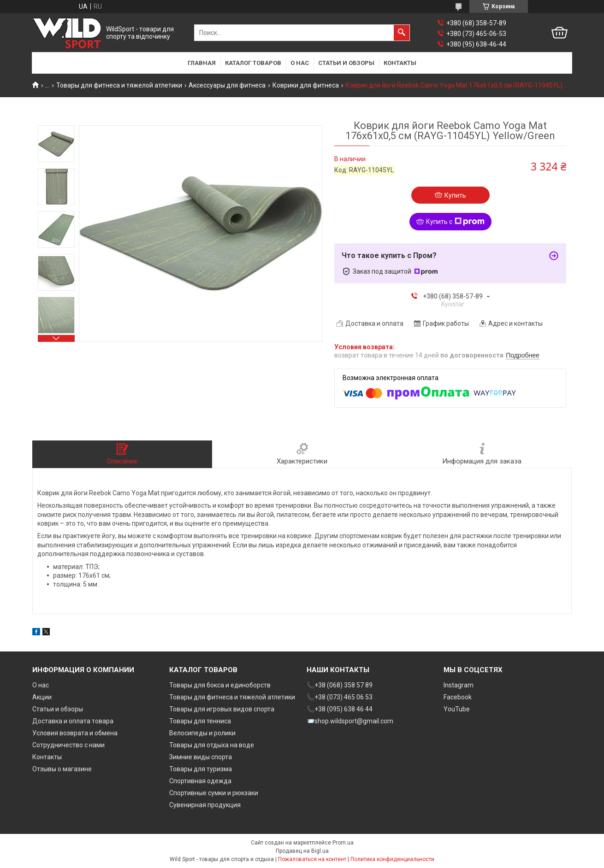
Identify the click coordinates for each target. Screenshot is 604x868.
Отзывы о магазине (62, 769)
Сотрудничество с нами (68, 745)
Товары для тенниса (200, 721)
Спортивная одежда (200, 781)
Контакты (400, 63)
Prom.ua (343, 843)
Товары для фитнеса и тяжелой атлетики (119, 85)
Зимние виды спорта (201, 757)
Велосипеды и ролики (202, 733)
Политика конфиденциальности (392, 859)
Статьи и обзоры (346, 63)
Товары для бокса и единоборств (220, 685)
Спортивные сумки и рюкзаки (214, 793)
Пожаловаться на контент (312, 859)
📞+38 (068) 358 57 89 (340, 685)
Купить (455, 195)
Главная (202, 63)
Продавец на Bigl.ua (302, 851)
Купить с (455, 222)
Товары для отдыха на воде (212, 745)
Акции (42, 697)
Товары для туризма (201, 769)
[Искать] (402, 33)
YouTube (457, 709)
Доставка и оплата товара (73, 721)
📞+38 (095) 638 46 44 (340, 709)
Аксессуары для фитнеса (227, 85)
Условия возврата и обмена (75, 733)
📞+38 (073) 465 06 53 (340, 697)
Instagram (459, 685)
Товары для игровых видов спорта (222, 709)
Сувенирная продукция (205, 805)
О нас (300, 63)
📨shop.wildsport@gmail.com (350, 721)
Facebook (458, 697)
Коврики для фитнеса (306, 85)
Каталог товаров (253, 63)
